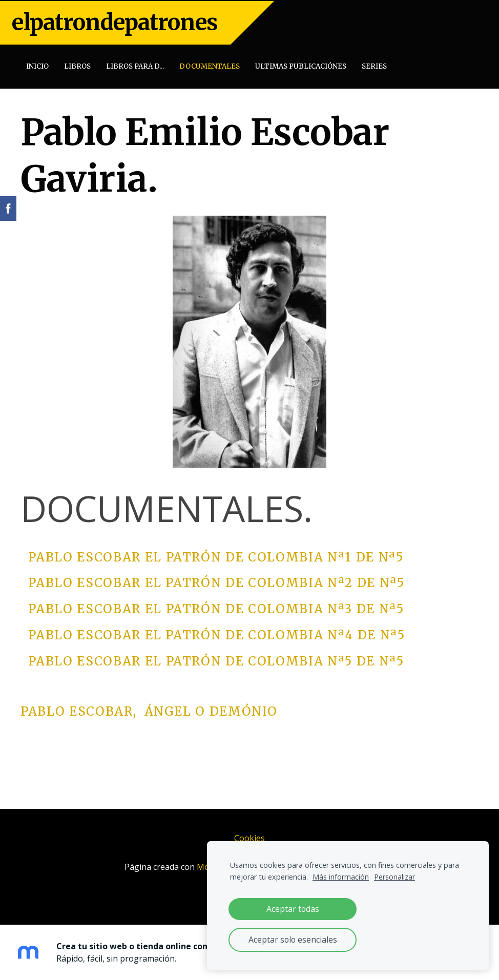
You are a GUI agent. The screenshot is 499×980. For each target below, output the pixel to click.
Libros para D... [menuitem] (136, 65)
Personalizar (394, 877)
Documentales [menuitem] (211, 65)
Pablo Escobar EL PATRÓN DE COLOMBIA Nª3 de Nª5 (216, 607)
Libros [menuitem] (78, 65)
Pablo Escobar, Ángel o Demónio (149, 710)
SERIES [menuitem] (375, 65)
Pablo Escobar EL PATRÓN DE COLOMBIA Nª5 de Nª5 (216, 660)
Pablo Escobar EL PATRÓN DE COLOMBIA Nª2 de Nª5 (213, 581)
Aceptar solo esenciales (293, 940)
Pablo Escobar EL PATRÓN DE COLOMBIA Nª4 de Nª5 (213, 633)
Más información (341, 877)
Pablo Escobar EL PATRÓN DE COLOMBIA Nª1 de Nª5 (216, 555)
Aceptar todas (293, 909)
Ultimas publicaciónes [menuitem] (302, 65)
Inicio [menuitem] (38, 65)
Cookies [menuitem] (249, 837)
